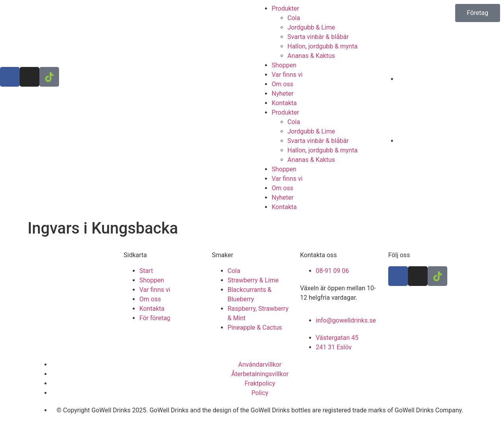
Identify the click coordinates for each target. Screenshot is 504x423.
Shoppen (284, 65)
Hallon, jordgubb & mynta (322, 46)
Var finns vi (287, 75)
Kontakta (284, 103)
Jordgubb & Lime (311, 27)
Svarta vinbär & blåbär (318, 37)
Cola (294, 18)
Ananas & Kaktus (311, 56)
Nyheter (283, 94)
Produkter (285, 8)
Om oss (283, 84)
